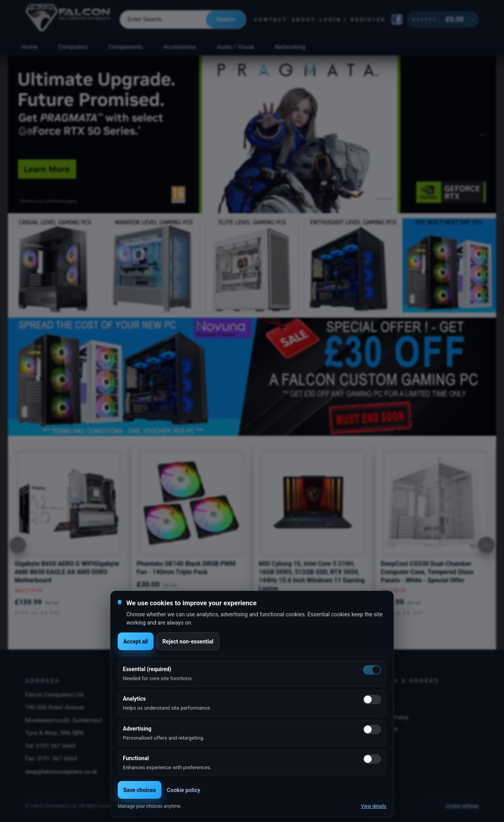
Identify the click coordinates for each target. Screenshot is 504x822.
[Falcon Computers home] (69, 19)
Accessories (180, 47)
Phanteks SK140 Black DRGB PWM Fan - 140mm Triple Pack (186, 568)
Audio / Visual (235, 47)
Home (29, 47)
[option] (252, 134)
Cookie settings (462, 806)
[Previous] (18, 545)
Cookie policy (184, 790)
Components (126, 47)
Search (226, 19)
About (303, 20)
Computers (73, 47)
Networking (290, 47)
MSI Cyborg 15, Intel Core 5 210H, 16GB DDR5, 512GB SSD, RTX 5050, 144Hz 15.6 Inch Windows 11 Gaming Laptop (312, 576)
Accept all (136, 642)
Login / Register (353, 20)
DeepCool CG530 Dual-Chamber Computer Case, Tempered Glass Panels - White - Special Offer (427, 572)
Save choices (140, 790)
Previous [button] (22, 134)
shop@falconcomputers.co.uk (61, 772)
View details (373, 806)
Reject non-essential (188, 642)
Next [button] (482, 134)
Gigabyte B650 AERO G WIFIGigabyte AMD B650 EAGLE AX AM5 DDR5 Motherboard (67, 572)
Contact (271, 20)
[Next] (486, 545)
